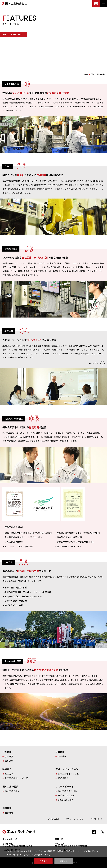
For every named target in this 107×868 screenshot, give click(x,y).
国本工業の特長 (12, 791)
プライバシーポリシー (75, 819)
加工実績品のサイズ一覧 (16, 778)
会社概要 (9, 756)
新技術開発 (63, 778)
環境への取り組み (66, 795)
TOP (86, 74)
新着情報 (62, 756)
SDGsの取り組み (66, 800)
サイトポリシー (98, 819)
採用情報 (9, 813)
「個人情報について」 (74, 851)
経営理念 (9, 761)
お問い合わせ (54, 819)
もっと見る (94, 363)
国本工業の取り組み (67, 791)
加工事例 (9, 774)
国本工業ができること (68, 774)
